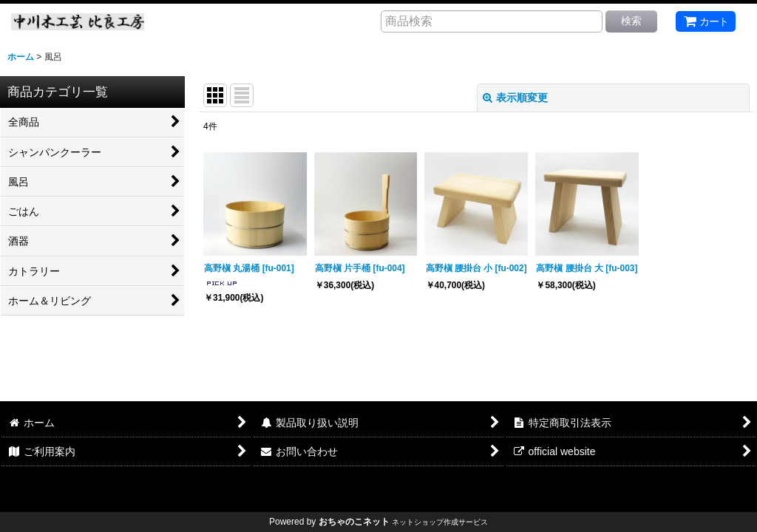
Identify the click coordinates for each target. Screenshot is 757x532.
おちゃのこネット (354, 522)
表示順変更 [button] (515, 98)
